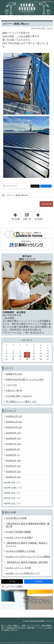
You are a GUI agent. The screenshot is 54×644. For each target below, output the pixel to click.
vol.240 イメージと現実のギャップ (23, 573)
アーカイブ (10, 411)
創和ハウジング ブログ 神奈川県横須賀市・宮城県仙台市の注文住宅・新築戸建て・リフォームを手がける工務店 (27, 8)
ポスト (36, 186)
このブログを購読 (14, 587)
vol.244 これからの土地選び (20, 537)
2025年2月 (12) (13, 471)
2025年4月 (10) (13, 460)
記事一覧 (27, 219)
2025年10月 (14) (14, 427)
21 (27, 356)
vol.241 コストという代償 (18, 568)
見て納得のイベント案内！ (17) (21, 402)
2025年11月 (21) (14, 422)
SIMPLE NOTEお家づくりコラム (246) (25, 379)
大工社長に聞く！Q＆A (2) (19, 396)
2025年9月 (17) (13, 433)
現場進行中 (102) (14, 374)
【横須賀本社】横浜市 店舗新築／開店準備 (27, 562)
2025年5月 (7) (13, 455)
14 (27, 353)
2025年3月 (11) (13, 466)
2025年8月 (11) (13, 438)
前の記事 (16, 216)
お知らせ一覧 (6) (14, 390)
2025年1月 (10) (13, 477)
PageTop (45, 204)
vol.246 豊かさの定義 (16, 518)
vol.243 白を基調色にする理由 (21, 551)
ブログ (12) (11, 385)
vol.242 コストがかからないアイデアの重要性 (28, 557)
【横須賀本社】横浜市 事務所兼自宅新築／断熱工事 (28, 525)
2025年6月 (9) (13, 449)
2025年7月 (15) (13, 444)
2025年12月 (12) (14, 416)
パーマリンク (11, 186)
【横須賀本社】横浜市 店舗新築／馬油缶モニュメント (27, 544)
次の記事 (39, 216)
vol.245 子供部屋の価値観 (18, 532)
